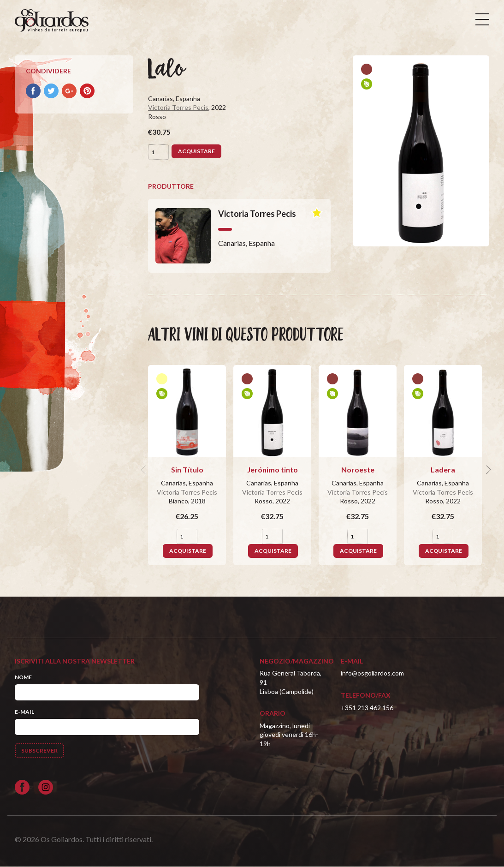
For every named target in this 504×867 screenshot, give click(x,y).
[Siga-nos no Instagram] (46, 787)
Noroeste (358, 469)
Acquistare (196, 151)
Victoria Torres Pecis (178, 108)
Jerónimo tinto (273, 469)
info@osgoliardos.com (372, 673)
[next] (487, 470)
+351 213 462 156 (367, 708)
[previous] (144, 470)
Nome (23, 677)
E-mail (24, 712)
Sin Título (187, 469)
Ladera (443, 469)
